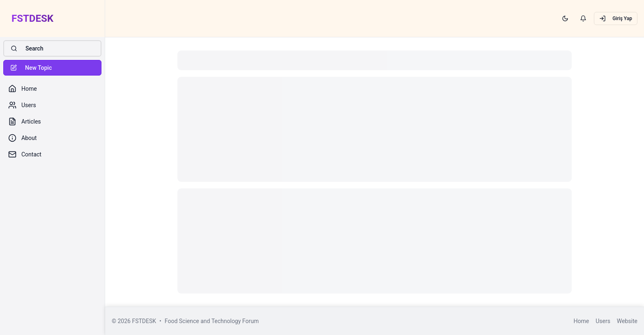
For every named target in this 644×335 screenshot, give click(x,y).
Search (27, 48)
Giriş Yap (616, 18)
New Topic (31, 68)
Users (603, 321)
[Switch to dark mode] (565, 18)
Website (627, 321)
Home (581, 321)
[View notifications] (583, 18)
